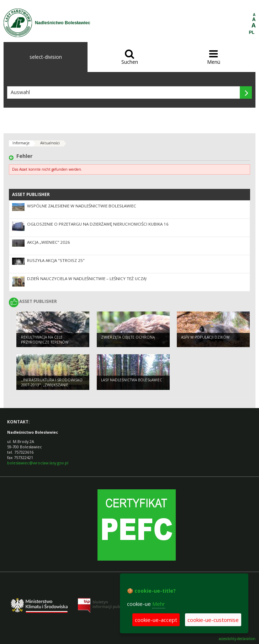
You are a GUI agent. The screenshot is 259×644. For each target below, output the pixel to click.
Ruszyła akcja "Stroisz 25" (56, 260)
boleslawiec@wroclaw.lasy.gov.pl (38, 463)
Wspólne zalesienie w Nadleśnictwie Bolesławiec (82, 206)
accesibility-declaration (237, 639)
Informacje (21, 143)
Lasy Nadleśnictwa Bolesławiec (132, 380)
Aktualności (50, 143)
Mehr (159, 604)
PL (252, 32)
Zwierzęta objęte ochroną (128, 337)
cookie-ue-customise (213, 620)
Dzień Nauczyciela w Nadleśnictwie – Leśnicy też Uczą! (87, 279)
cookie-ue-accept (156, 620)
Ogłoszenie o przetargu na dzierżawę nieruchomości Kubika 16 (98, 224)
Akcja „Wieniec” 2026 (49, 242)
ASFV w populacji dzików (205, 337)
